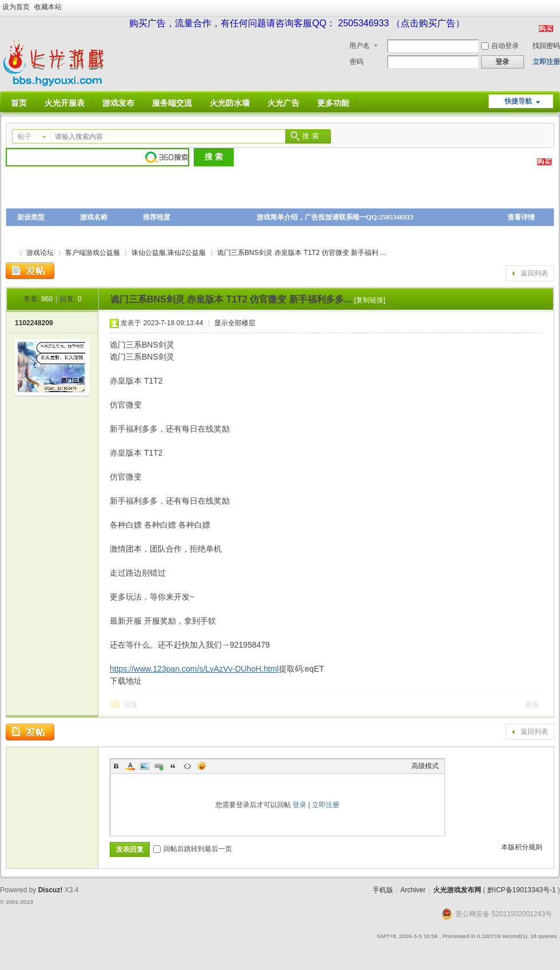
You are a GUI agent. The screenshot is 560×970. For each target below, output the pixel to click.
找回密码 (546, 46)
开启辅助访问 (557, 8)
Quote (173, 766)
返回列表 (534, 273)
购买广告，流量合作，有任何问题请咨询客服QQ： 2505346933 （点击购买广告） (297, 23)
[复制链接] (370, 300)
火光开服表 (65, 103)
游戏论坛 (40, 253)
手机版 (383, 890)
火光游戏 (10, 253)
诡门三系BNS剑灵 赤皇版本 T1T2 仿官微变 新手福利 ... (301, 253)
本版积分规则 (522, 847)
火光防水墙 (230, 103)
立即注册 (546, 62)
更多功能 (333, 103)
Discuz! (51, 890)
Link (159, 766)
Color (130, 766)
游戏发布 (118, 103)
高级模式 (425, 766)
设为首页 (16, 7)
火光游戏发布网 (457, 890)
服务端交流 (172, 103)
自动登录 (500, 46)
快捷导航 (518, 101)
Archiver (413, 890)
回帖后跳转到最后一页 (193, 849)
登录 (299, 805)
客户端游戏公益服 (93, 253)
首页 (19, 103)
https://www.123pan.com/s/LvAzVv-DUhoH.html (194, 669)
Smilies (202, 766)
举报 (532, 705)
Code (187, 766)
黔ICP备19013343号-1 (522, 890)
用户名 (359, 46)
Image (145, 766)
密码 (357, 62)
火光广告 (283, 103)
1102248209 (34, 323)
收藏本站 (48, 7)
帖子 (25, 137)
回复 (131, 705)
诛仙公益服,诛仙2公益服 (169, 253)
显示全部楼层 (235, 323)
